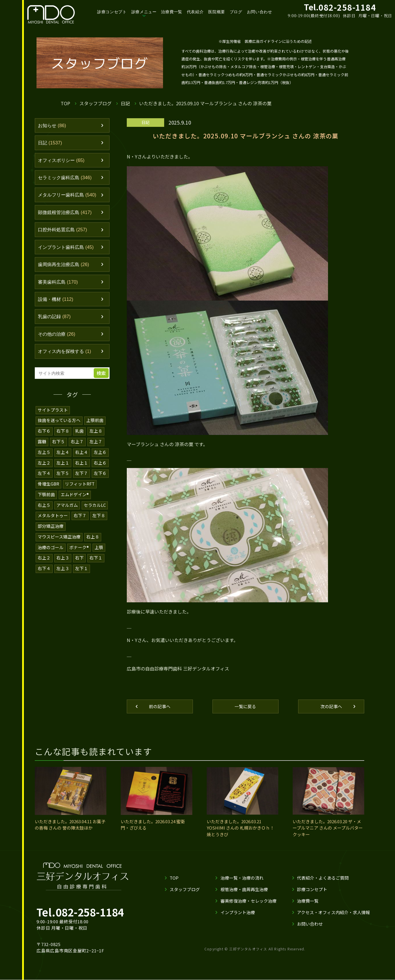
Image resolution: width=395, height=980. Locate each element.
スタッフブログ (95, 103)
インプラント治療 (238, 913)
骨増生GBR (48, 487)
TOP (65, 103)
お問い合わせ (260, 12)
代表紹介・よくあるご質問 (323, 878)
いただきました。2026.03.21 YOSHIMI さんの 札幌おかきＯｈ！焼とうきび (240, 828)
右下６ (44, 435)
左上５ (44, 455)
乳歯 (79, 435)
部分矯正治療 (51, 528)
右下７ (80, 518)
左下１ (82, 569)
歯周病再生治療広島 (65, 267)
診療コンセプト (112, 12)
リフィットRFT (80, 487)
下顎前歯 (46, 497)
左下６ (100, 476)
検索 (102, 377)
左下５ (63, 476)
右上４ (82, 455)
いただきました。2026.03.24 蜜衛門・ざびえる (153, 825)
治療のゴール (51, 549)
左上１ (63, 466)
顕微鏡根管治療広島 (66, 214)
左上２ (44, 466)
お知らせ (53, 126)
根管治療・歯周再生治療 (244, 890)
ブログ (236, 12)
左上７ (96, 445)
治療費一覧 (172, 12)
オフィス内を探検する (66, 356)
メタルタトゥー (53, 518)
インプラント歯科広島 (67, 249)
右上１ (82, 466)
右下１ (96, 559)
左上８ (96, 435)
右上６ (100, 466)
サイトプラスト (53, 414)
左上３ (63, 569)
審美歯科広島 (59, 285)
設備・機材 (57, 303)
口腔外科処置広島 (64, 232)
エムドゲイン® (75, 497)
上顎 (99, 549)
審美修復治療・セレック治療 (249, 901)
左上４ (63, 455)
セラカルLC (95, 507)
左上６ (100, 455)
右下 (79, 559)
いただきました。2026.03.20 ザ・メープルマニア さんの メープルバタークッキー (328, 828)
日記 (125, 103)
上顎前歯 (95, 424)
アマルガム (67, 507)
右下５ (59, 445)
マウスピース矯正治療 (59, 538)
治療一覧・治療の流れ (242, 878)
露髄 (42, 445)
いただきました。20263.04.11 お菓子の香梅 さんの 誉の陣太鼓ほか (70, 825)
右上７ (77, 445)
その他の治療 (58, 338)
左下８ (99, 518)
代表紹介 (195, 12)
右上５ (44, 507)
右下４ (44, 569)
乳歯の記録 (55, 320)
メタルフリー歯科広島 (69, 196)
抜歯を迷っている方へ (59, 424)
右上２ (44, 559)
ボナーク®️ (79, 549)
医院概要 (217, 12)
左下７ (82, 476)
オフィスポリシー (63, 161)
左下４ (44, 476)
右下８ (63, 435)
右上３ (63, 559)
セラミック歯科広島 (66, 179)
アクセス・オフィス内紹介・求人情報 (333, 913)
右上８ (93, 538)
